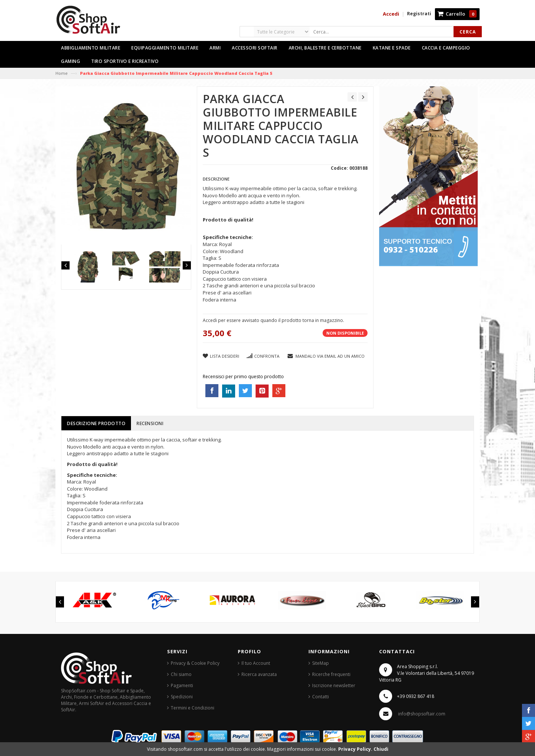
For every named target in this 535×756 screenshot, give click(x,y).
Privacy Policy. (356, 749)
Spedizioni (182, 697)
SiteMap (321, 663)
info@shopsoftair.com (422, 714)
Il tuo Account (256, 663)
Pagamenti (182, 685)
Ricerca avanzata (259, 674)
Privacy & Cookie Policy (195, 663)
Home (62, 73)
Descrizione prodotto (96, 423)
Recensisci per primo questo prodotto (243, 377)
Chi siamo (181, 674)
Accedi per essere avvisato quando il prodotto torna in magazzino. (273, 320)
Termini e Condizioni (193, 708)
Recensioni (150, 423)
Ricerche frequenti (331, 674)
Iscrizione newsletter (334, 685)
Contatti (321, 697)
